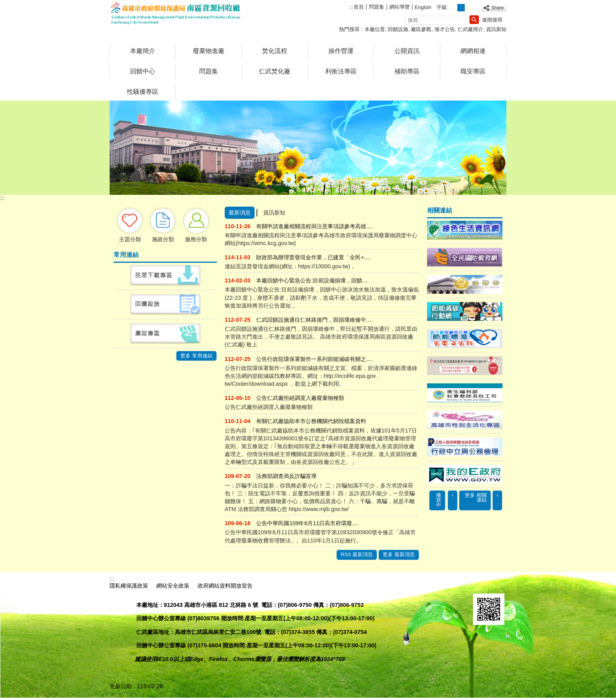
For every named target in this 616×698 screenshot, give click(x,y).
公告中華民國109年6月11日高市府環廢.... (307, 523)
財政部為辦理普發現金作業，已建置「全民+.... (313, 257)
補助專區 (407, 71)
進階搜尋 (492, 20)
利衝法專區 (341, 71)
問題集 (377, 7)
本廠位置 (375, 29)
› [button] (497, 495)
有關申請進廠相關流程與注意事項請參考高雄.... (314, 226)
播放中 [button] (439, 500)
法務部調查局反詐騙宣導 (286, 476)
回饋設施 (398, 29)
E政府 (481, 585)
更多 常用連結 (196, 356)
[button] (474, 20)
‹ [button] (453, 495)
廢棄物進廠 (209, 51)
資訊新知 (496, 29)
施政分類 (163, 239)
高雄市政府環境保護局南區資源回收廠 (176, 13)
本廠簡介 (143, 51)
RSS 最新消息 (357, 554)
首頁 (359, 7)
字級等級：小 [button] (453, 8)
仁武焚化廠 (275, 71)
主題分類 (130, 239)
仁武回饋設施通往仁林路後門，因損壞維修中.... (314, 320)
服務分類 (196, 239)
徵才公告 (445, 29)
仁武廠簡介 (470, 29)
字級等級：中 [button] (461, 8)
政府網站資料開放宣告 (225, 586)
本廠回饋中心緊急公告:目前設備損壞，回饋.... (312, 280)
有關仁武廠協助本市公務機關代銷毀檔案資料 (311, 421)
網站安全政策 (173, 586)
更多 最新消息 (399, 554)
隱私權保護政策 (129, 586)
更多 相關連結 (476, 498)
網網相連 (473, 51)
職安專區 (473, 71)
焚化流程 (275, 51)
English (423, 7)
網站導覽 (400, 7)
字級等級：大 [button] (470, 8)
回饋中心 (143, 71)
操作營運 (341, 51)
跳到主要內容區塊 (4, 4)
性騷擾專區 (143, 92)
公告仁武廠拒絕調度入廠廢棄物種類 (300, 398)
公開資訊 (407, 51)
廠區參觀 (421, 29)
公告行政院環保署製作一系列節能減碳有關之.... (314, 359)
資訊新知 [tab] (274, 213)
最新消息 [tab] (240, 213)
